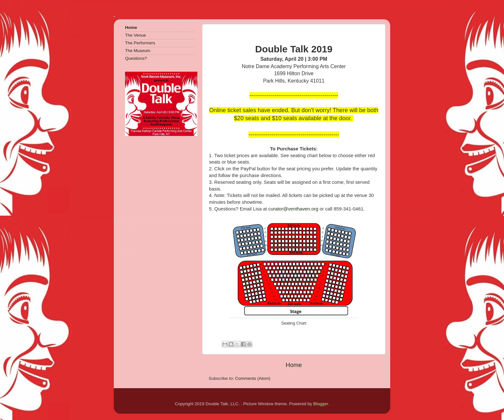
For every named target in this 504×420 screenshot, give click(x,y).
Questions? (136, 58)
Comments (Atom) (253, 378)
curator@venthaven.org (293, 209)
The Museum (138, 51)
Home (294, 365)
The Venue (135, 35)
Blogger (320, 404)
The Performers (140, 43)
